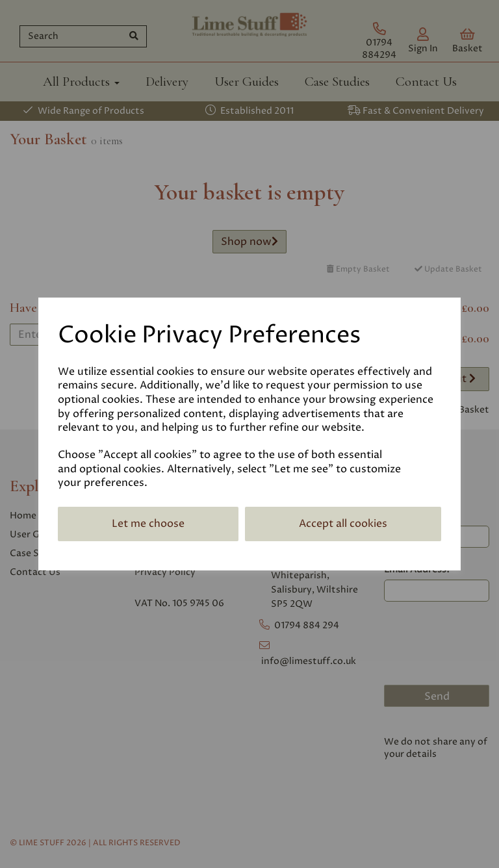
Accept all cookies (343, 524)
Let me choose (148, 524)
